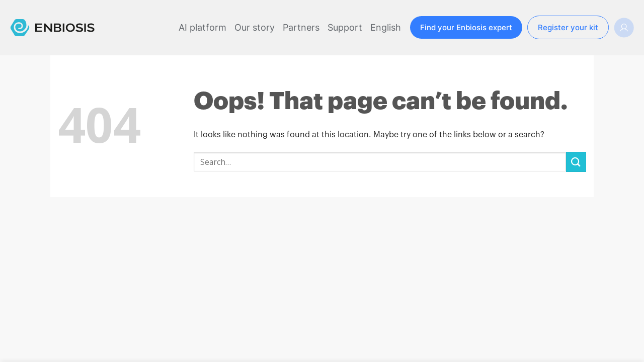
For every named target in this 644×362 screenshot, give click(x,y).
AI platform (203, 27)
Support (345, 27)
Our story (255, 27)
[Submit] (576, 162)
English (386, 27)
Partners (301, 27)
